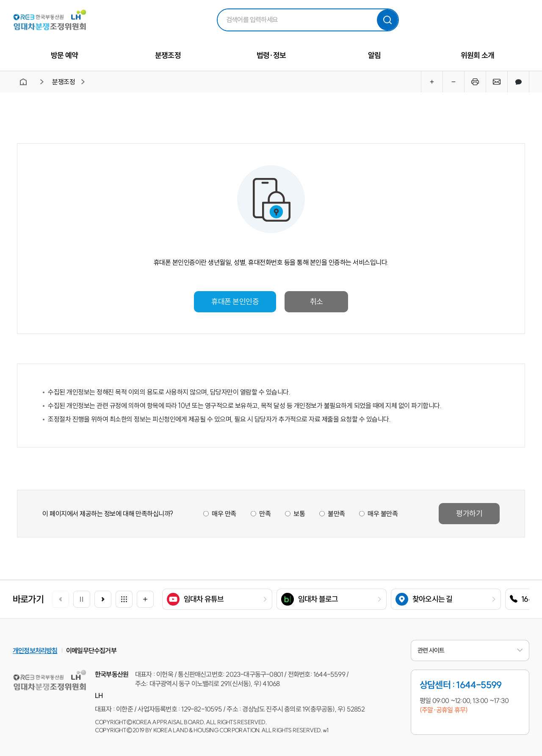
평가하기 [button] (469, 513)
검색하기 (387, 20)
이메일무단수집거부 (91, 650)
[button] (103, 599)
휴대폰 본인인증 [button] (235, 302)
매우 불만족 (383, 514)
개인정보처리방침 (35, 650)
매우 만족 (224, 514)
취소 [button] (316, 302)
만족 (264, 514)
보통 (299, 514)
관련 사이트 (470, 650)
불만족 (336, 514)
